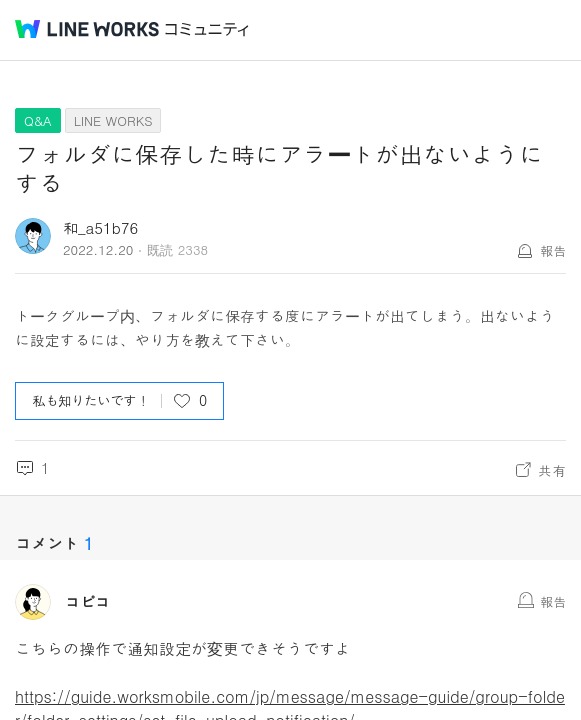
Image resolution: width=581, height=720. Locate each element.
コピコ (87, 602)
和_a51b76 (100, 227)
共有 (552, 470)
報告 (553, 250)
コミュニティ (207, 29)
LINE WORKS (113, 120)
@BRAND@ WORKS (87, 29)
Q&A (38, 120)
